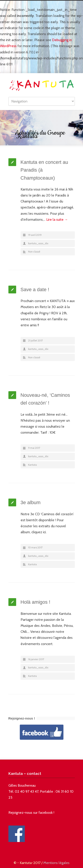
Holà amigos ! (36, 602)
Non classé (34, 252)
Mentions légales (56, 863)
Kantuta (32, 465)
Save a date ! (35, 290)
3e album (31, 502)
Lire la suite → (57, 220)
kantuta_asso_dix (38, 243)
